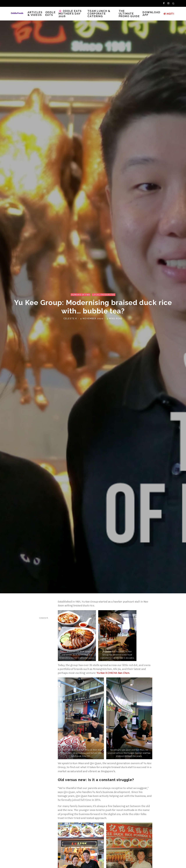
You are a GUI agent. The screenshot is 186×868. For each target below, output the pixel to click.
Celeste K (70, 319)
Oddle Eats (50, 14)
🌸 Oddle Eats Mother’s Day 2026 (70, 14)
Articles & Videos (35, 14)
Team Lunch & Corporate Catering (99, 14)
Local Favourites (104, 295)
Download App (151, 14)
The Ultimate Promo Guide (129, 14)
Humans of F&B (81, 295)
